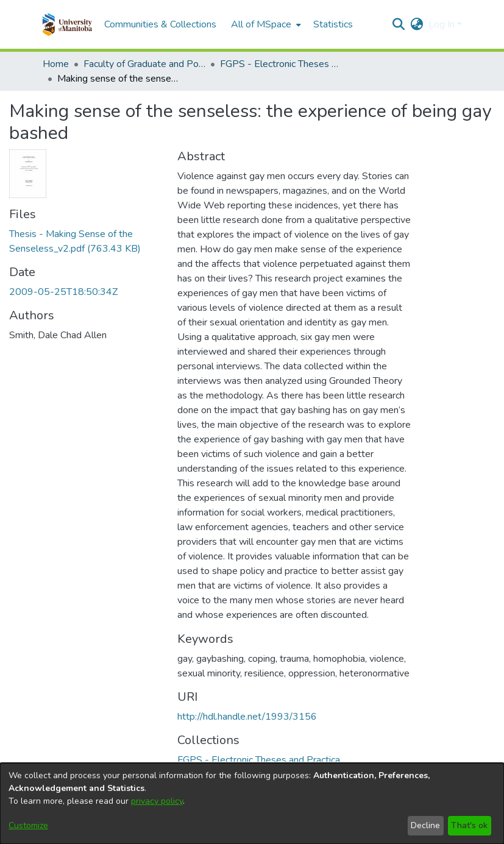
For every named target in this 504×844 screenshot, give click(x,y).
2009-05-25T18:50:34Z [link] (63, 292)
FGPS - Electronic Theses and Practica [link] (281, 64)
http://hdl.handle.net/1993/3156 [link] (247, 717)
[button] (67, 24)
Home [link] (56, 64)
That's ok (469, 825)
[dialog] (252, 803)
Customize (28, 825)
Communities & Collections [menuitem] (160, 24)
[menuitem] (265, 24)
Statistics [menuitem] (333, 24)
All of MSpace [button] (261, 24)
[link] (259, 760)
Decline (425, 825)
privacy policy (157, 801)
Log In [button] (443, 24)
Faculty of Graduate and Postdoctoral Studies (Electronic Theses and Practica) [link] (144, 64)
